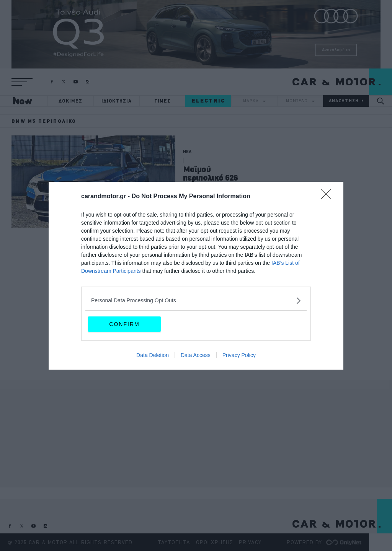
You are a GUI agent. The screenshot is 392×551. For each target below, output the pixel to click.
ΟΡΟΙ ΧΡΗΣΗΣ (215, 542)
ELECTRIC (208, 101)
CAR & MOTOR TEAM (202, 217)
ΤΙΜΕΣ (163, 101)
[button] (22, 82)
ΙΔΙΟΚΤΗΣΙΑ (117, 101)
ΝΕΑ (187, 152)
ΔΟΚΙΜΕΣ (70, 101)
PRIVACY (250, 542)
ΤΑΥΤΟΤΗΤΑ (174, 542)
